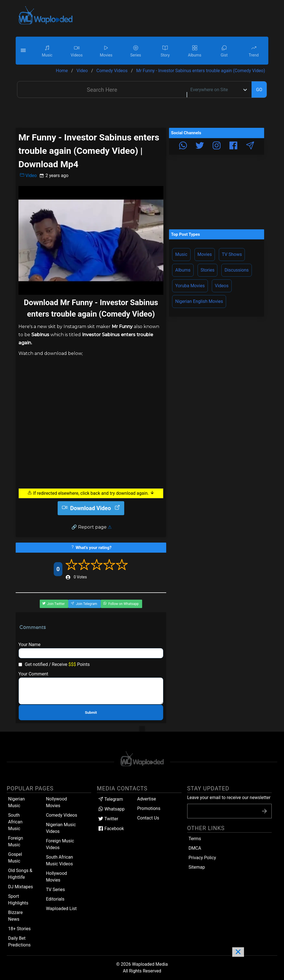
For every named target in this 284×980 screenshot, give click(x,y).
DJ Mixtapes (21, 887)
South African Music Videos (59, 860)
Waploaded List (61, 909)
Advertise (146, 799)
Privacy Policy (202, 858)
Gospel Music (15, 858)
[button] (24, 51)
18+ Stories (19, 929)
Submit (91, 712)
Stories (208, 270)
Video (28, 175)
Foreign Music (16, 841)
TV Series (55, 890)
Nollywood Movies (56, 802)
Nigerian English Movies (199, 301)
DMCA (195, 848)
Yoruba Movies (190, 286)
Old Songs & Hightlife (20, 874)
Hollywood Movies (56, 877)
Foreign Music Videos (60, 844)
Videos (222, 286)
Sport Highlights (18, 900)
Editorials (55, 899)
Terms (195, 839)
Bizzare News (15, 916)
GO (259, 90)
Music (181, 254)
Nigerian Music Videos (61, 828)
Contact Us (148, 818)
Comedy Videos (62, 815)
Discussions (236, 270)
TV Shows (232, 254)
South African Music (15, 822)
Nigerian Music (17, 802)
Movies (205, 254)
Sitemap (197, 867)
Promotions (149, 808)
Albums (183, 270)
